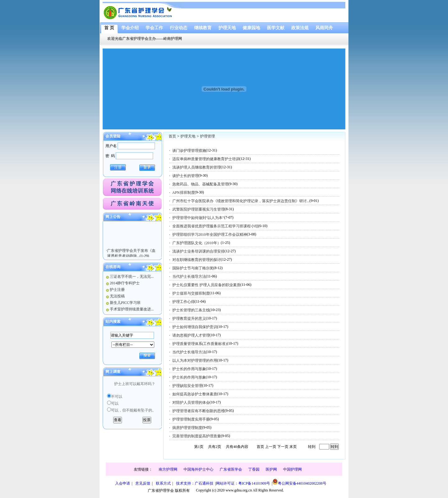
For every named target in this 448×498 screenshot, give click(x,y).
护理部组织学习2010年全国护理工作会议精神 (210, 235)
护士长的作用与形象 (189, 369)
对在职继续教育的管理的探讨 (197, 260)
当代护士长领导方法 (189, 277)
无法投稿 (117, 296)
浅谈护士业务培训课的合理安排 (198, 251)
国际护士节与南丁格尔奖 (193, 268)
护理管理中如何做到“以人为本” (198, 218)
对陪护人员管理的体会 (191, 403)
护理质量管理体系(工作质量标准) (200, 344)
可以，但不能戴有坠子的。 (133, 410)
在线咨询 (113, 267)
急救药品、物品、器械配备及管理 (200, 184)
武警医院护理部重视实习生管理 (198, 209)
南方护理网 (168, 469)
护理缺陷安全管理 (187, 386)
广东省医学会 (231, 469)
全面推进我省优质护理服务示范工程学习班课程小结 (215, 226)
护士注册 (117, 290)
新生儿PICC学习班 (125, 303)
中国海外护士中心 (198, 469)
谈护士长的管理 (185, 176)
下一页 (283, 447)
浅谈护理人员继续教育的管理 (197, 167)
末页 (293, 447)
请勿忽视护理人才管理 (191, 335)
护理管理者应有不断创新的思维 (198, 411)
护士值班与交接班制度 (191, 293)
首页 (172, 136)
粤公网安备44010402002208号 (299, 482)
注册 (118, 167)
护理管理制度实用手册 (191, 419)
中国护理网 (292, 469)
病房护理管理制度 (187, 428)
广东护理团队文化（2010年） (197, 243)
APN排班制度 (184, 193)
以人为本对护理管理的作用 (195, 361)
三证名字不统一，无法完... (132, 277)
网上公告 (113, 217)
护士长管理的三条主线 (191, 310)
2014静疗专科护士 (125, 283)
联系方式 (163, 483)
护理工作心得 (184, 302)
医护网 (271, 469)
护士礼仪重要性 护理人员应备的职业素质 (206, 285)
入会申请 (123, 483)
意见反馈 (143, 483)
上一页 (271, 447)
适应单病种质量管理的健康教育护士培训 (206, 159)
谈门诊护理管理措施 (189, 151)
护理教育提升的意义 (189, 319)
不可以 (117, 397)
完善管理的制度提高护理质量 (197, 436)
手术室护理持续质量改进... (132, 309)
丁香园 (254, 469)
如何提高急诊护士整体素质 (195, 394)
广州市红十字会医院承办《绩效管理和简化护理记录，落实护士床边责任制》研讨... (241, 201)
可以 (115, 403)
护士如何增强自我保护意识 (195, 327)
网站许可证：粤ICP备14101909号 (243, 483)
